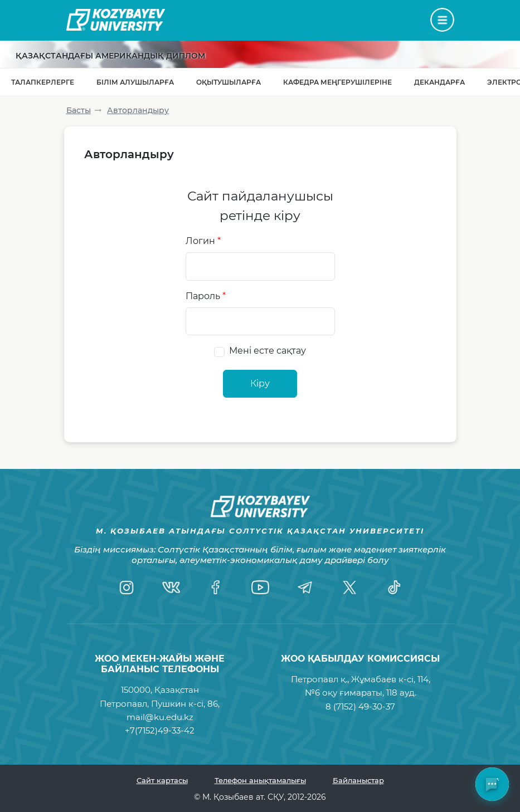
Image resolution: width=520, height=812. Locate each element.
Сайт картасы (162, 780)
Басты (79, 110)
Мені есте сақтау (268, 351)
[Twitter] (349, 588)
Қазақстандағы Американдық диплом (110, 56)
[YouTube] (260, 588)
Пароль (206, 296)
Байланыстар (358, 780)
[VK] (171, 588)
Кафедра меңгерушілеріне (337, 82)
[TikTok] (394, 588)
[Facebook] (216, 588)
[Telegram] (305, 588)
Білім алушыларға (135, 82)
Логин (203, 241)
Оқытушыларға (229, 82)
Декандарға (439, 82)
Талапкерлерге (43, 82)
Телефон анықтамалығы (260, 780)
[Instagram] (127, 588)
